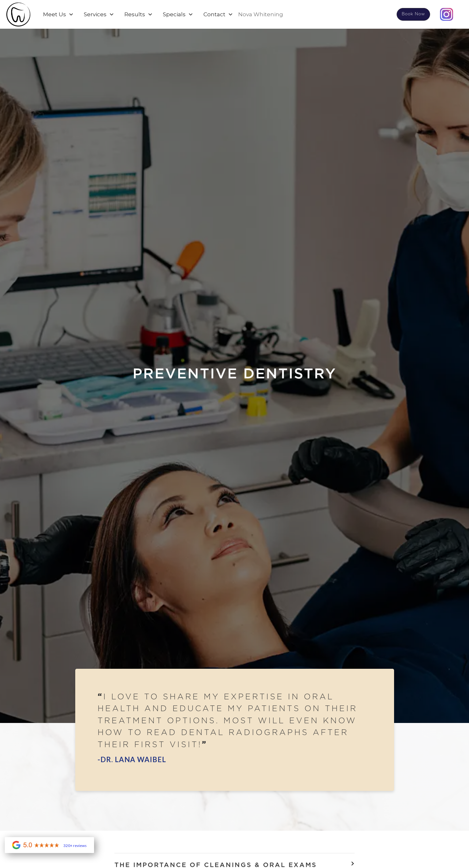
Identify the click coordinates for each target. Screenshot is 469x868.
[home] (18, 15)
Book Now (413, 14)
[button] (58, 14)
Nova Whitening (261, 14)
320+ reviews (75, 846)
